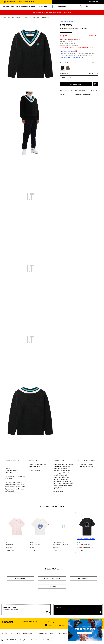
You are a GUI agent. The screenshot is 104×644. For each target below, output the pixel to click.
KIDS (18, 7)
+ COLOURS (10, 550)
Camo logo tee (35, 545)
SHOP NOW (67, 12)
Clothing (10, 17)
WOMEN (6, 7)
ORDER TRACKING (41, 633)
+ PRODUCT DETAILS (67, 90)
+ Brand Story (80, 90)
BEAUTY (34, 7)
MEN (12, 7)
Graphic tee (10, 545)
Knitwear (17, 17)
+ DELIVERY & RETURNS (83, 94)
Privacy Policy (24, 640)
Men (5, 17)
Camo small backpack (61, 545)
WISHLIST (62, 7)
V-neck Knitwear (27, 17)
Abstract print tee (83, 545)
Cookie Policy (46, 640)
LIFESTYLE (25, 7)
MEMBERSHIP (28, 633)
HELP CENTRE (16, 633)
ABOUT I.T (53, 633)
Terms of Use (35, 640)
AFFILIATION (63, 633)
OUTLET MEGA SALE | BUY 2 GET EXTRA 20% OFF (48, 12)
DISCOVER (43, 7)
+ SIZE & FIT (64, 94)
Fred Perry (66, 25)
